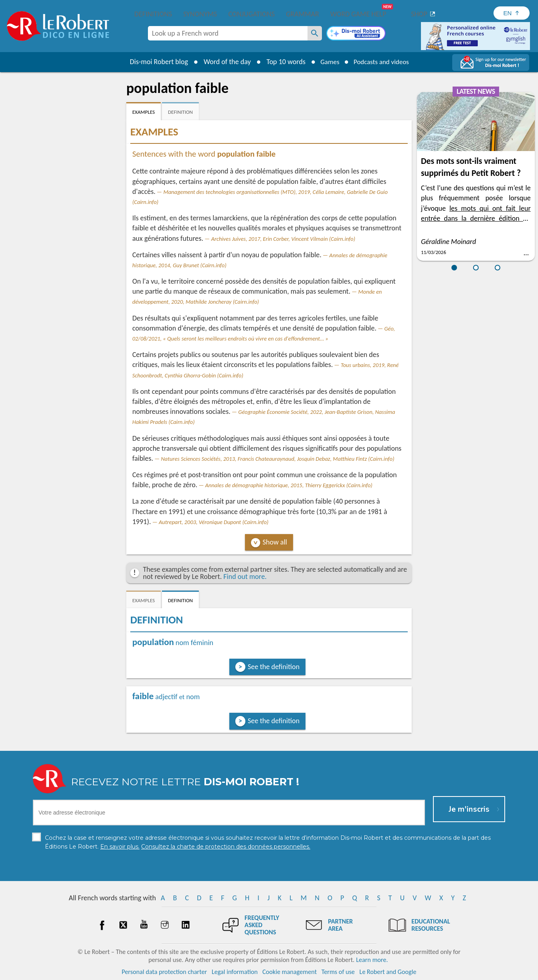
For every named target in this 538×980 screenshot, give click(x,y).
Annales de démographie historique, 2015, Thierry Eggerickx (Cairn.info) (289, 485)
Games (328, 62)
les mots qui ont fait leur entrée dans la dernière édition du (476, 218)
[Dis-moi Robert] (356, 34)
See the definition (274, 667)
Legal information (235, 972)
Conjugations (251, 14)
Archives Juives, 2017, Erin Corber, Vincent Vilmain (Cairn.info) (283, 239)
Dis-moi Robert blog (155, 62)
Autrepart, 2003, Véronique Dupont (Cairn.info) (214, 522)
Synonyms (200, 14)
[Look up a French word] (315, 33)
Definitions (153, 14)
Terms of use (338, 972)
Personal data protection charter (165, 972)
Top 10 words (282, 62)
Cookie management (289, 972)
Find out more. (245, 577)
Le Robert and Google (388, 972)
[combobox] (228, 33)
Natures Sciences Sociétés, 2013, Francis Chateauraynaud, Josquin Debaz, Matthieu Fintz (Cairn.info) (278, 459)
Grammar (302, 14)
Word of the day (223, 62)
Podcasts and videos (383, 62)
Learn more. (372, 960)
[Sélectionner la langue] (512, 13)
